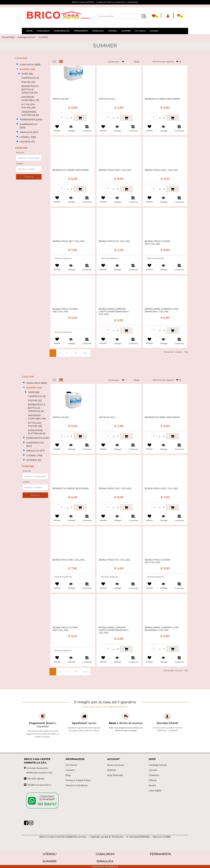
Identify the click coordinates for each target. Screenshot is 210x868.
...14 (75, 353)
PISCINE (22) (28, 82)
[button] (144, 16)
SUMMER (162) (28, 69)
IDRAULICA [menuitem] (98, 31)
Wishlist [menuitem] (111, 770)
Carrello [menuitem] (153, 770)
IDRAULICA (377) (29, 132)
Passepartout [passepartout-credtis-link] (111, 866)
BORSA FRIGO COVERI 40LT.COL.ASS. (65, 310)
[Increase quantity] (71, 118)
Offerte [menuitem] (153, 780)
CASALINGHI (105, 854)
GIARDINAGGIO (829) (29, 126)
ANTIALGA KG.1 (107, 99)
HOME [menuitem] (29, 31)
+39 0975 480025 (36, 779)
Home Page (8, 37)
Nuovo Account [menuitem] (116, 765)
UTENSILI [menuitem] (113, 31)
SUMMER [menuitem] (126, 31)
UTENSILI (50, 854)
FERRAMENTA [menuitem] (81, 31)
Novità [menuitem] (152, 785)
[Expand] (17, 64)
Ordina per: (114, 62)
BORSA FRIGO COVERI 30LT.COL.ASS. (157, 243)
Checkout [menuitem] (154, 775)
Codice (20, 164)
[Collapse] (17, 69)
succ (85, 353)
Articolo (20, 152)
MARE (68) (27, 74)
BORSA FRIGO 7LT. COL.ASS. (114, 241)
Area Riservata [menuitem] (115, 775)
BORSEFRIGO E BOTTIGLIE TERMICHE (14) (30, 89)
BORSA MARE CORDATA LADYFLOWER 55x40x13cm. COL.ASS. (114, 312)
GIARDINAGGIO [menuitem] (62, 31)
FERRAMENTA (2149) (31, 120)
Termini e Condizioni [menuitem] (77, 785)
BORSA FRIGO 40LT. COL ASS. (161, 170)
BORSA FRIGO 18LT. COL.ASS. (69, 241)
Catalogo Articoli (26, 37)
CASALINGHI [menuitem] (43, 31)
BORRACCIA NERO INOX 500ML (163, 99)
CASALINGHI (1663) (30, 65)
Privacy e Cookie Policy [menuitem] (78, 780)
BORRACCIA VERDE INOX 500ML (71, 170)
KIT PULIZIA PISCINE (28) (28, 106)
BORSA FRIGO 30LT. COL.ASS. (115, 170)
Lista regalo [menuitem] (155, 790)
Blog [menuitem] (68, 775)
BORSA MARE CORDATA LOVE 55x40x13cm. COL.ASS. (162, 310)
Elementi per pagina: (163, 62)
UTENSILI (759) (28, 137)
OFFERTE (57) (27, 142)
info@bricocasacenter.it (39, 785)
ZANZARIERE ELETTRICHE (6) (30, 113)
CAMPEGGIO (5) (30, 78)
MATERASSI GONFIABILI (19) (30, 99)
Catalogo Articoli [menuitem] (158, 765)
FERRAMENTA (160, 854)
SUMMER (43, 37)
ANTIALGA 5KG (61, 99)
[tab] (56, 62)
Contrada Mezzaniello (37, 768)
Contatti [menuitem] (154, 31)
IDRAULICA (105, 861)
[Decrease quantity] (67, 118)
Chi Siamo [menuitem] (140, 31)
